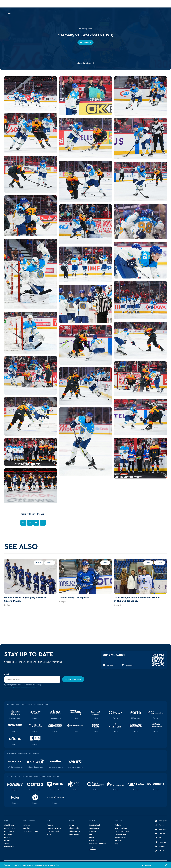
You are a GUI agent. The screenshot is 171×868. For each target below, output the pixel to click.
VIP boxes (119, 841)
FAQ (91, 847)
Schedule (93, 831)
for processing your (18, 687)
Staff (49, 834)
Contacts (8, 834)
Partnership (9, 847)
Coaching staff (53, 831)
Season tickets (121, 828)
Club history (9, 825)
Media (72, 821)
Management (10, 828)
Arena (7, 844)
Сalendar (27, 825)
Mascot (7, 841)
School (92, 821)
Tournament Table (31, 831)
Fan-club (8, 838)
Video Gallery (75, 831)
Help (117, 844)
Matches (27, 828)
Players (50, 825)
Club (6, 821)
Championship (29, 821)
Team (49, 821)
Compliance (9, 831)
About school (94, 825)
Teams (92, 834)
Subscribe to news (73, 679)
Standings (93, 841)
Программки (74, 834)
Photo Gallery (75, 828)
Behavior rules (121, 838)
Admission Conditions (98, 844)
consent (7, 687)
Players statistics (54, 828)
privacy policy (54, 865)
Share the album (85, 63)
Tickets (118, 821)
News (71, 825)
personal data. (31, 687)
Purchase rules (121, 834)
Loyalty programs (122, 831)
